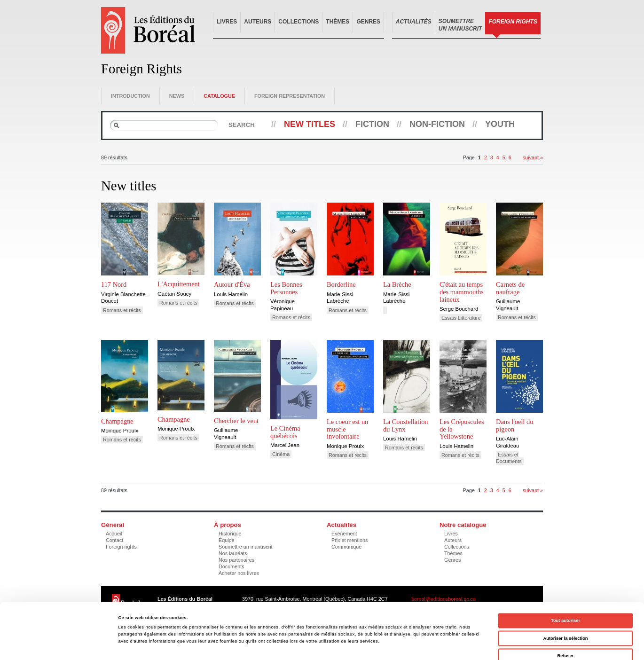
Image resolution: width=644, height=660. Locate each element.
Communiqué (346, 547)
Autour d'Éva (232, 284)
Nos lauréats (233, 553)
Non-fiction (437, 124)
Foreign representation (290, 96)
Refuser (566, 612)
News (177, 96)
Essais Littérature (461, 318)
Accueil (114, 534)
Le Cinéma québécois (285, 432)
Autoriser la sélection (565, 595)
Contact (114, 540)
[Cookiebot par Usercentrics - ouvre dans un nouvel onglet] (61, 644)
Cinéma (281, 454)
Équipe (227, 540)
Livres (227, 22)
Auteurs (258, 22)
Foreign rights (121, 547)
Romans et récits (122, 310)
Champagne (117, 421)
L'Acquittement (179, 284)
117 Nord (114, 284)
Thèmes (338, 22)
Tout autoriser (565, 577)
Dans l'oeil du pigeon (514, 425)
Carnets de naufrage (510, 288)
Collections (298, 22)
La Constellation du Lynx (406, 425)
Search (242, 125)
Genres (368, 22)
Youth (500, 124)
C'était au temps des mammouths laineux (462, 292)
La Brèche (397, 284)
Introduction (130, 96)
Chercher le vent (236, 421)
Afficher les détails (406, 644)
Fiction (372, 124)
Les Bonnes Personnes (286, 288)
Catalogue (219, 96)
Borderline (341, 284)
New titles (310, 124)
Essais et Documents (509, 458)
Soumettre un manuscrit (246, 547)
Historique (230, 534)
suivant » (533, 157)
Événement (344, 534)
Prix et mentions (349, 540)
